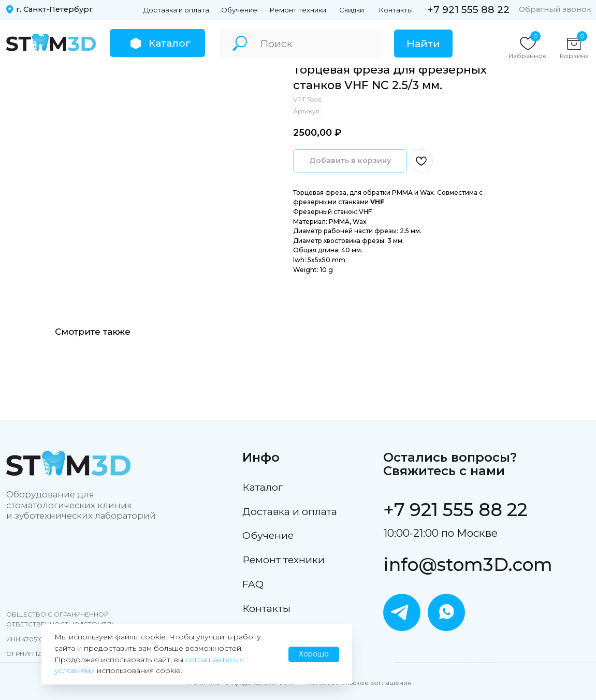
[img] (51, 42)
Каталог (263, 487)
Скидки (352, 10)
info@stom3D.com (468, 565)
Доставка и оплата (176, 10)
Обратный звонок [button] (555, 9)
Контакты (396, 10)
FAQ (253, 584)
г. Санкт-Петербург (54, 9)
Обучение (239, 10)
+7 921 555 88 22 (468, 9)
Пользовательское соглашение (359, 683)
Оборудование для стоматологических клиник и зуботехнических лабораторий (81, 505)
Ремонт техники (298, 10)
